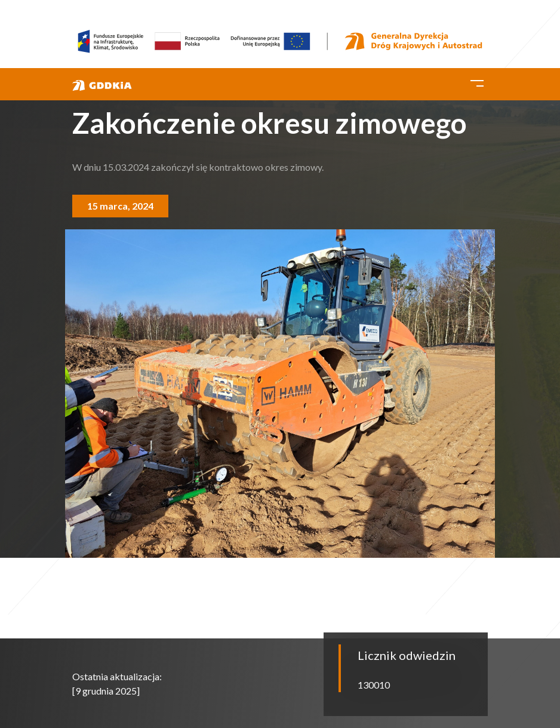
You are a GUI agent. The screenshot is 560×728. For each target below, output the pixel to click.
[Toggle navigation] (477, 81)
